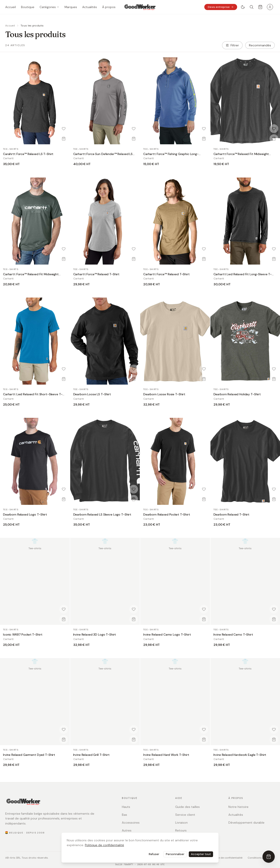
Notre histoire (238, 807)
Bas (124, 815)
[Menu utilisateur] (270, 7)
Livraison (181, 823)
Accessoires (131, 823)
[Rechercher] (252, 7)
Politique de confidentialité (104, 845)
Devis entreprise (221, 7)
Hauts (126, 807)
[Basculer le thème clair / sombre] (243, 7)
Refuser (154, 854)
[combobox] (260, 45)
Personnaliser (175, 854)
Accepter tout (201, 854)
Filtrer (232, 45)
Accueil (10, 26)
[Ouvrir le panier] (260, 7)
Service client (185, 815)
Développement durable (246, 823)
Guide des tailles (187, 807)
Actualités (236, 815)
